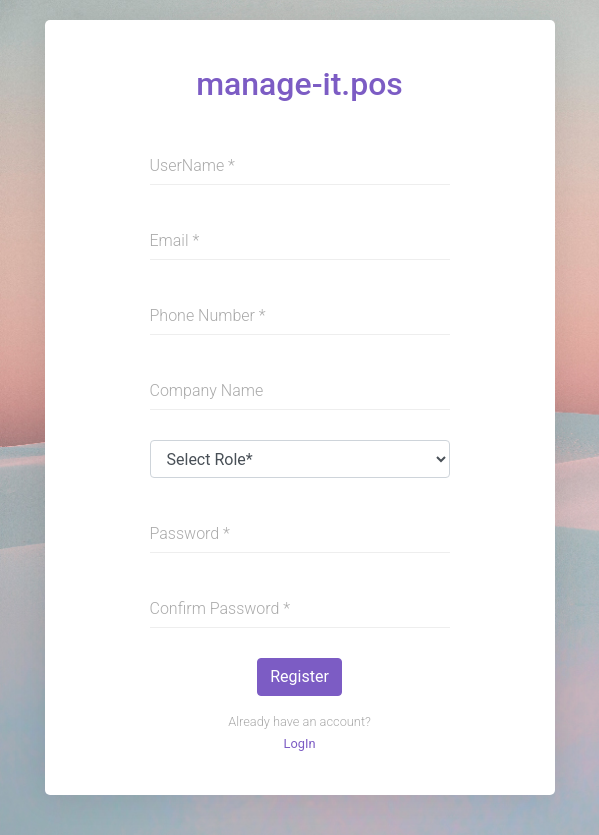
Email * (175, 240)
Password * (190, 533)
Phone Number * (208, 315)
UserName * (192, 165)
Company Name (207, 390)
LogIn (300, 743)
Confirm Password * (220, 608)
